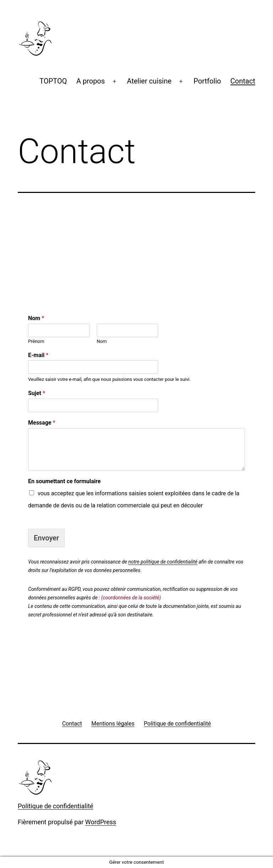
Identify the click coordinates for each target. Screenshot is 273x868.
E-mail (38, 355)
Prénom (36, 341)
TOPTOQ (53, 81)
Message (42, 423)
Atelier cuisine (149, 81)
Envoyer (46, 538)
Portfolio (207, 81)
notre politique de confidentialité (163, 562)
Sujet (37, 393)
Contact (243, 81)
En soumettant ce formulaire (64, 481)
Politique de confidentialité (55, 806)
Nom (36, 318)
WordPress (100, 822)
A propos (91, 81)
